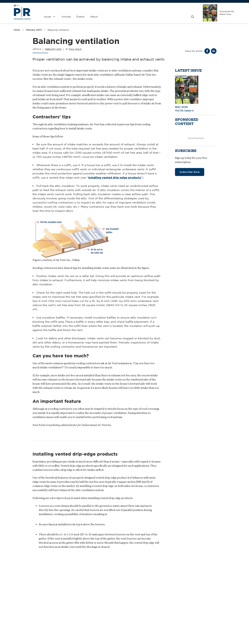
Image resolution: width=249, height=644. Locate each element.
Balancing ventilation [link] (58, 30)
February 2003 (34, 30)
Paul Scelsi (75, 49)
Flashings (20, 573)
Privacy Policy (142, 620)
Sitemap (231, 638)
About (94, 17)
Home (17, 30)
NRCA (174, 611)
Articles (66, 17)
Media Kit (110, 620)
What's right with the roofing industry (194, 573)
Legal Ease (98, 573)
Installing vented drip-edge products (115, 178)
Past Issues (142, 611)
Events (80, 17)
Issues (48, 17)
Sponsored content (187, 122)
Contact (110, 611)
